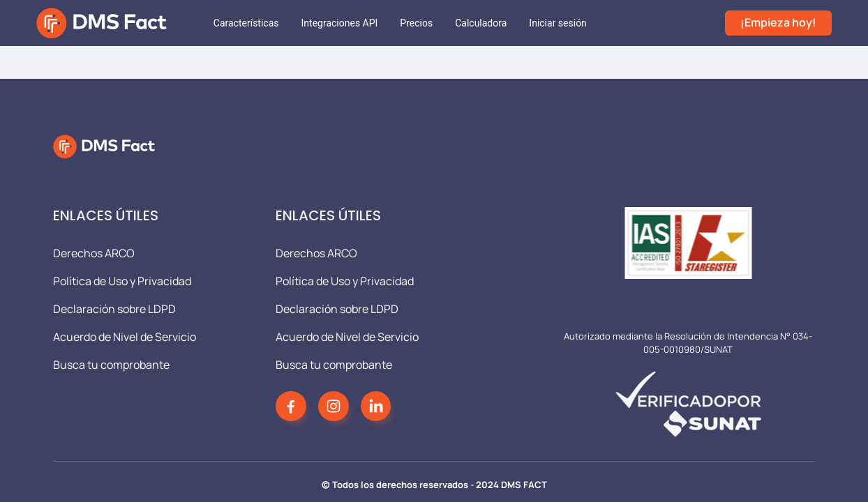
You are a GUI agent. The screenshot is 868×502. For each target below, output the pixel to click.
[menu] (464, 23)
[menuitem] (246, 23)
